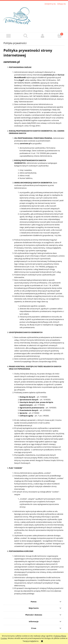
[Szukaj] (26, 36)
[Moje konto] (43, 36)
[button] (9, 36)
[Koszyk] (59, 36)
